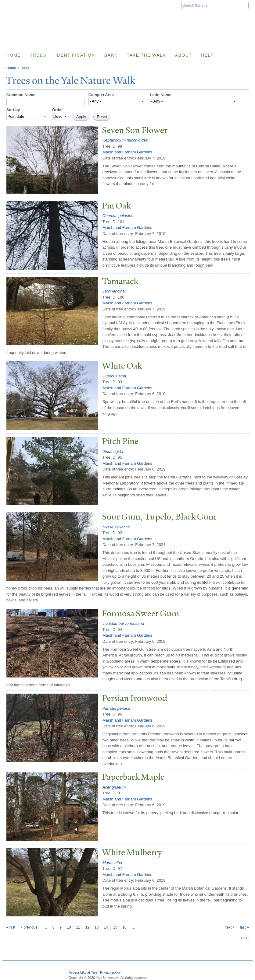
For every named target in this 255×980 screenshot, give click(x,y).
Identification (75, 55)
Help (207, 55)
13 (97, 927)
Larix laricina (114, 291)
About (183, 55)
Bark (111, 55)
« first (11, 927)
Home (14, 55)
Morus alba (112, 863)
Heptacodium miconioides (125, 140)
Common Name (21, 95)
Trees (38, 55)
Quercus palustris (118, 216)
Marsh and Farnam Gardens (127, 152)
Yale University (23, 5)
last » (244, 927)
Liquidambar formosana (123, 623)
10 (69, 927)
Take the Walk (146, 55)
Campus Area (101, 95)
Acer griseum (114, 787)
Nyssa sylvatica (116, 527)
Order (57, 110)
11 (78, 927)
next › (229, 927)
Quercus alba (114, 376)
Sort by (13, 110)
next (245, 938)
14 (106, 927)
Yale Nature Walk (72, 18)
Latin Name (161, 95)
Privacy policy (110, 972)
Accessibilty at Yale (83, 972)
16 (124, 927)
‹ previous (29, 927)
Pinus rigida (113, 452)
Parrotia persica (116, 708)
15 (115, 927)
